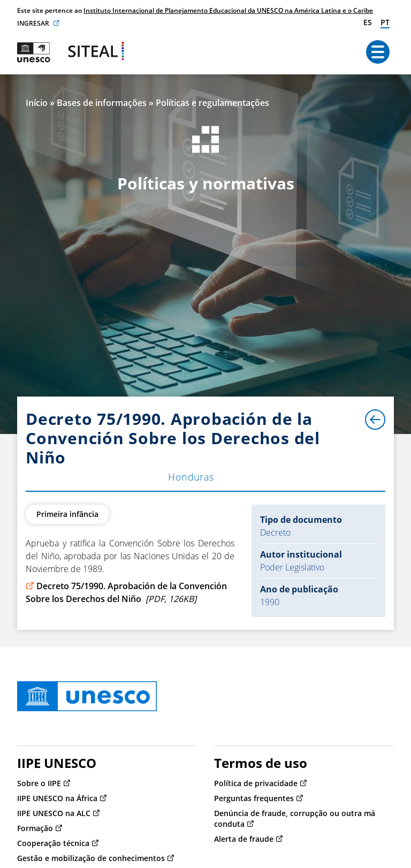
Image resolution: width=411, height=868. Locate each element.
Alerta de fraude (244, 839)
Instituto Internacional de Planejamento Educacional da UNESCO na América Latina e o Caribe (228, 10)
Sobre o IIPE (39, 783)
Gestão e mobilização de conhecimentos (91, 858)
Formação (35, 828)
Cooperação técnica (53, 843)
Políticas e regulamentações (212, 103)
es (368, 22)
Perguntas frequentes (254, 798)
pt (385, 22)
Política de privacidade (256, 783)
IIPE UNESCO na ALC (54, 813)
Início (37, 103)
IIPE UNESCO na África (57, 798)
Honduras (191, 477)
